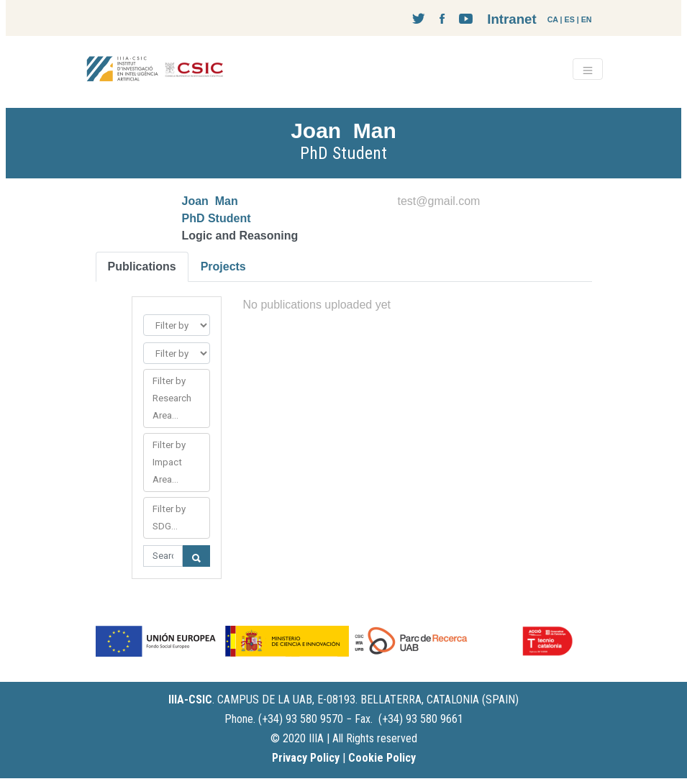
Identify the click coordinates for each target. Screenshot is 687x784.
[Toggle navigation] (588, 69)
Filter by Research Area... (172, 398)
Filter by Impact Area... (169, 462)
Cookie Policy (382, 758)
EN (587, 19)
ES (570, 19)
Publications (142, 266)
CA (553, 19)
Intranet (511, 19)
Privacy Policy (306, 758)
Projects (223, 266)
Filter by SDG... (169, 518)
